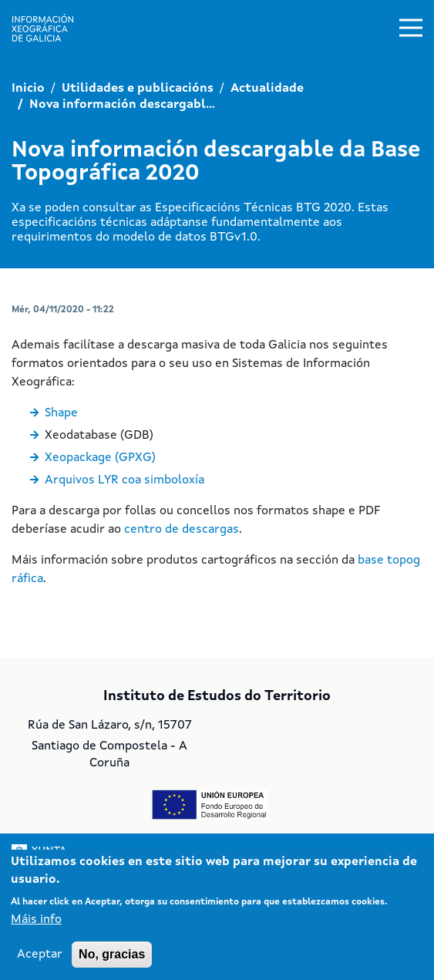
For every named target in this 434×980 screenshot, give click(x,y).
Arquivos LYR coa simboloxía (124, 480)
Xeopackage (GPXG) (100, 458)
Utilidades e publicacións (138, 89)
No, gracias (112, 954)
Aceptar (40, 955)
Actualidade (267, 89)
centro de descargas (182, 530)
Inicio (28, 89)
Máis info (36, 920)
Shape (61, 413)
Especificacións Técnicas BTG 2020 (253, 208)
